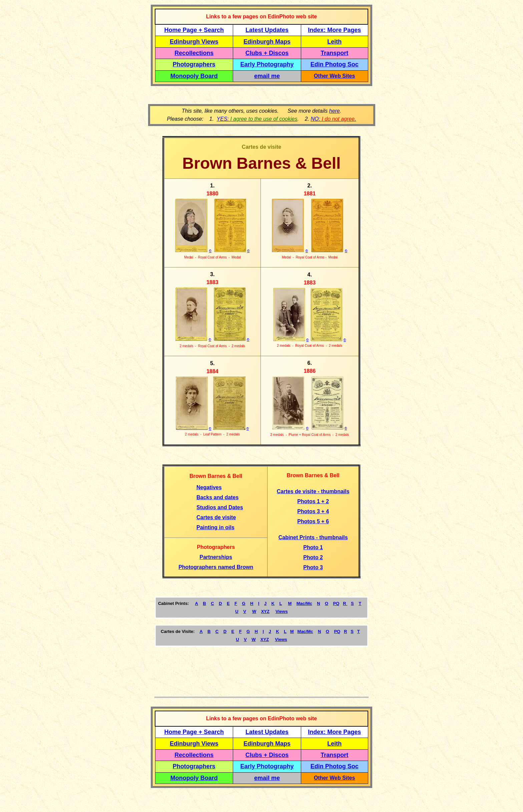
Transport (334, 53)
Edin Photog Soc (335, 64)
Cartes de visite (216, 517)
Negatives (209, 487)
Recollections (194, 53)
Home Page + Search (194, 30)
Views (282, 611)
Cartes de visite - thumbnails (313, 491)
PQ (336, 603)
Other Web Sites (334, 76)
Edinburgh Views (194, 42)
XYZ (265, 611)
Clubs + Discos (267, 53)
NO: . (333, 119)
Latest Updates (267, 30)
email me (267, 76)
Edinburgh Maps (267, 42)
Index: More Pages (334, 30)
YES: (257, 119)
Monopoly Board (194, 76)
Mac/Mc (304, 603)
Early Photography (267, 64)
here (335, 111)
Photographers (194, 64)
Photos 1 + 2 (313, 501)
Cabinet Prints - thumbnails (313, 537)
